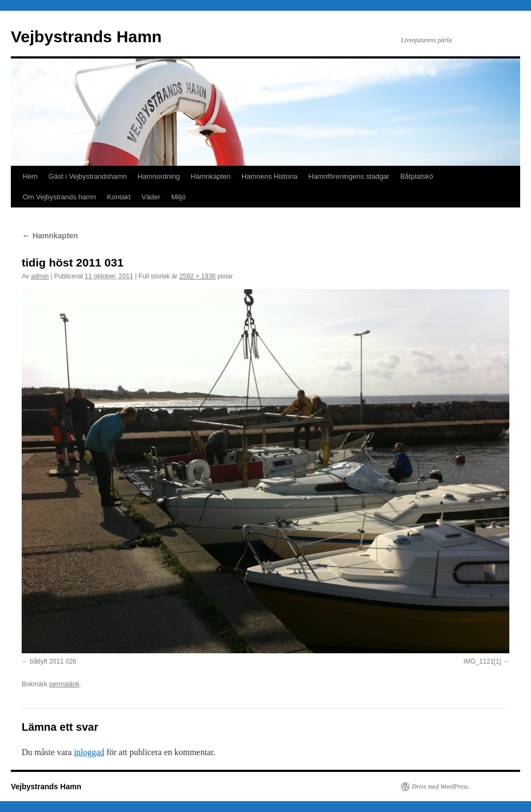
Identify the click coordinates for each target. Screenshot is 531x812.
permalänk (64, 684)
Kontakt (119, 197)
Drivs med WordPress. (441, 787)
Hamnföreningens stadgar (349, 176)
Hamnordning (159, 176)
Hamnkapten (211, 176)
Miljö (179, 197)
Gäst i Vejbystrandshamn (88, 176)
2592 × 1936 (197, 276)
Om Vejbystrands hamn (59, 197)
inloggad (89, 752)
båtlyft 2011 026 (53, 661)
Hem (30, 176)
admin (40, 276)
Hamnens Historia (270, 176)
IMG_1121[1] (482, 661)
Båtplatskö (417, 176)
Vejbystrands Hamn (86, 37)
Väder (151, 197)
